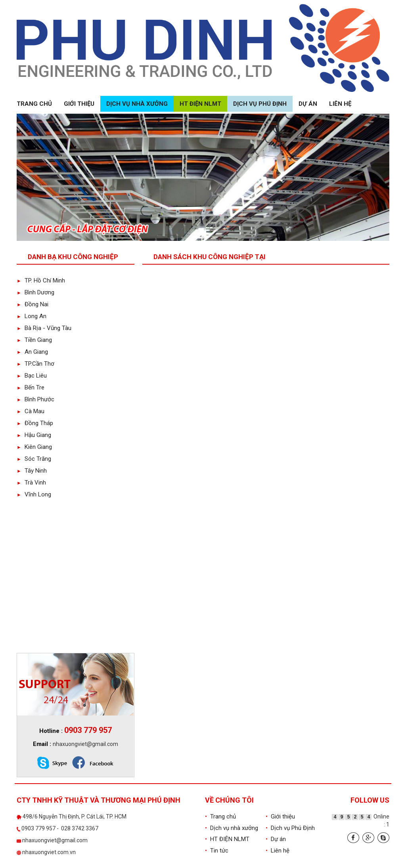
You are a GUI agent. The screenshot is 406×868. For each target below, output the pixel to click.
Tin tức (217, 851)
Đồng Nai (33, 304)
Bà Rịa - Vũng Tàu (44, 328)
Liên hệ (340, 104)
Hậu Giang (34, 435)
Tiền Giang (34, 340)
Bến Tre (31, 387)
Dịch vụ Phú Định (260, 104)
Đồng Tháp (35, 423)
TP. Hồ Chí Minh (41, 280)
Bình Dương (35, 292)
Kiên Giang (34, 447)
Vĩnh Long (34, 494)
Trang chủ (34, 104)
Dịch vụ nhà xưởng (137, 104)
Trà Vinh (31, 483)
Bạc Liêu (32, 376)
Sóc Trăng (34, 459)
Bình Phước (35, 399)
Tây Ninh (32, 471)
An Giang (32, 352)
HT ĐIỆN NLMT (200, 104)
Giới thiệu (79, 104)
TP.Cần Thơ (35, 364)
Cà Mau (31, 411)
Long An (32, 316)
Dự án (308, 104)
